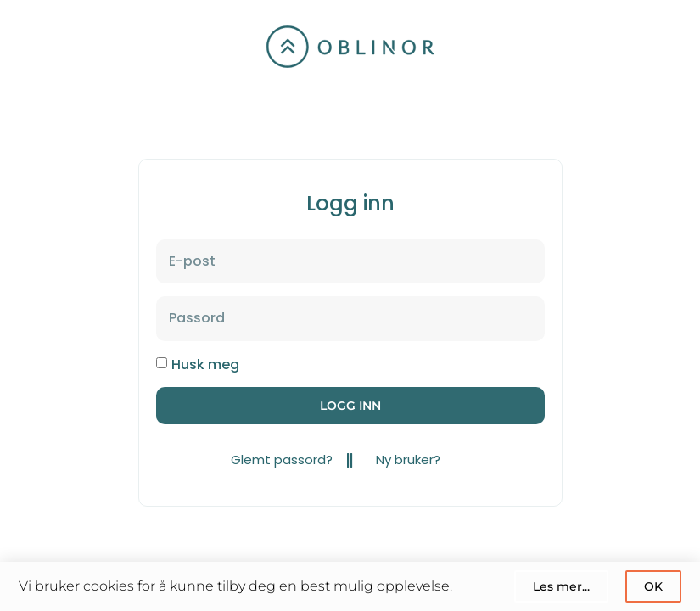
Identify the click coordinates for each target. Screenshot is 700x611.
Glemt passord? (282, 460)
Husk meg (205, 364)
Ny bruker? (408, 460)
